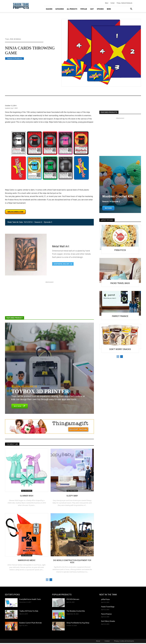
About (107, 3)
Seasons (49, 9)
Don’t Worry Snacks (120, 349)
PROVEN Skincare (73, 599)
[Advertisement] (49, 299)
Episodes (100, 9)
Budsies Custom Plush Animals (31, 623)
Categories (60, 9)
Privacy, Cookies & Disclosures (124, 3)
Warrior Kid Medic (27, 560)
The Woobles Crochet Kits (76, 611)
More (109, 9)
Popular (84, 9)
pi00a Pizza (120, 250)
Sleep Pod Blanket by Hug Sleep (78, 623)
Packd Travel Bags (120, 283)
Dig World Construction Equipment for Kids (72, 561)
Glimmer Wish (27, 496)
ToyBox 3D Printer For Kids (29, 611)
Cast (92, 9)
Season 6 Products (14, 58)
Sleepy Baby (72, 496)
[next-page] (51, 580)
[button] (131, 9)
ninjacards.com (15, 212)
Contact (112, 3)
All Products (72, 9)
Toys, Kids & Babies (29, 39)
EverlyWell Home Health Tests (30, 599)
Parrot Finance (120, 316)
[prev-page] (47, 580)
